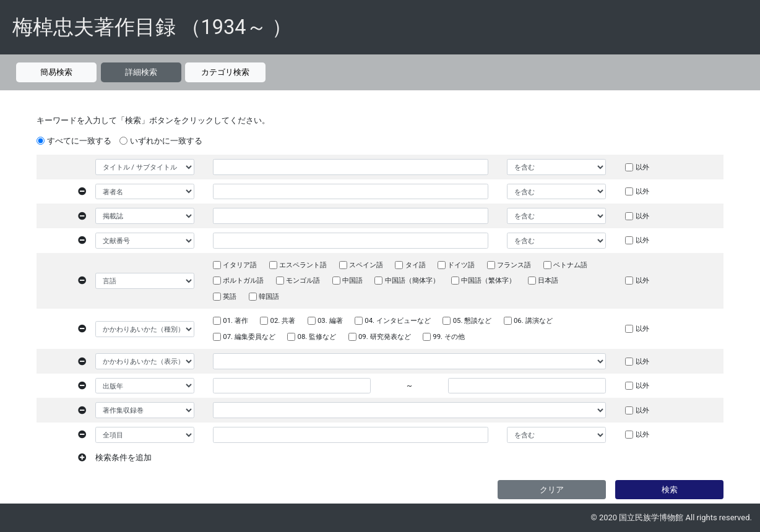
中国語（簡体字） (412, 280)
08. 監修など (317, 337)
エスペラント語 (303, 265)
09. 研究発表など (385, 337)
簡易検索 (56, 72)
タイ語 (416, 265)
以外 (642, 167)
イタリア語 (240, 265)
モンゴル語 (303, 280)
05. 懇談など (473, 320)
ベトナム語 (570, 265)
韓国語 (269, 296)
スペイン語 (366, 265)
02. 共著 (283, 320)
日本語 (548, 280)
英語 (230, 296)
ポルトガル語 (243, 280)
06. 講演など (533, 320)
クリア (552, 490)
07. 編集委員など (249, 337)
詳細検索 (141, 72)
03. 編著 (330, 320)
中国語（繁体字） (488, 280)
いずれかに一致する (166, 141)
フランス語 (514, 265)
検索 (670, 490)
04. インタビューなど (398, 320)
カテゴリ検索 (225, 72)
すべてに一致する (79, 141)
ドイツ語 (461, 265)
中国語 (352, 280)
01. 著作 (235, 320)
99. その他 (449, 337)
